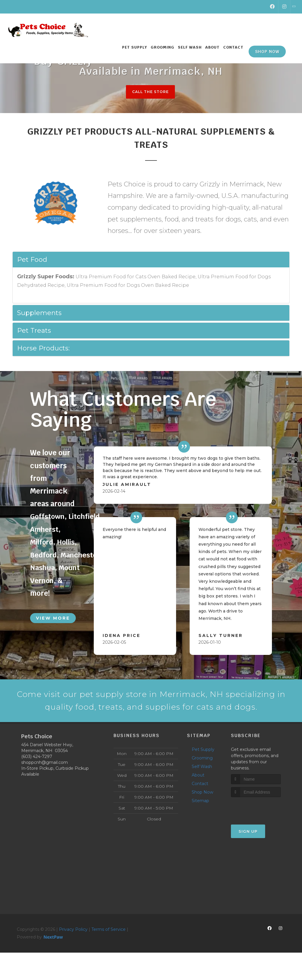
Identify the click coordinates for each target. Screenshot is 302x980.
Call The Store (150, 92)
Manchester (81, 555)
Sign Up (248, 849)
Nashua (43, 568)
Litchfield (85, 517)
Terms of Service (109, 947)
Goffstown (48, 517)
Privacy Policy (73, 947)
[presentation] (262, 826)
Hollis (67, 542)
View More (53, 618)
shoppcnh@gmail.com (45, 780)
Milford (42, 542)
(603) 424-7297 (37, 774)
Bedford (44, 555)
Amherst (45, 530)
